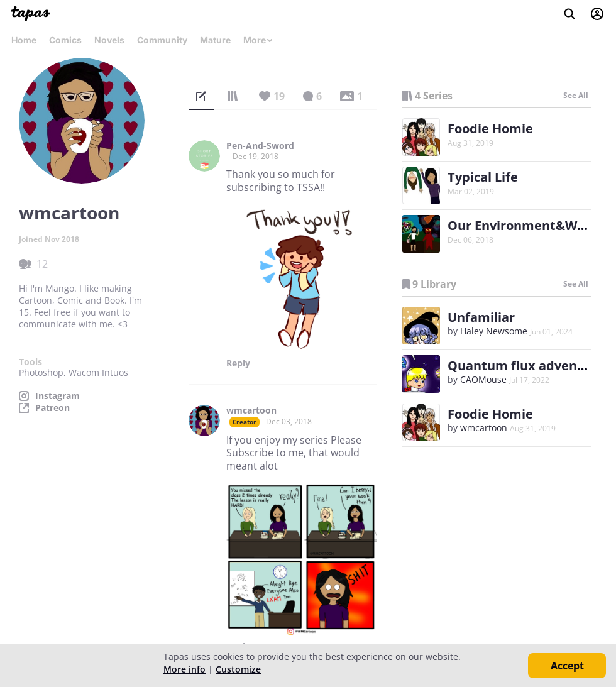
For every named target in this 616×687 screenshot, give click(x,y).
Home (24, 40)
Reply (238, 363)
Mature (215, 40)
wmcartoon (251, 410)
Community (162, 40)
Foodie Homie (490, 129)
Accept (567, 666)
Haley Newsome (494, 331)
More (258, 40)
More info (184, 669)
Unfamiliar (481, 317)
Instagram (58, 396)
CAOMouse (483, 379)
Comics (65, 40)
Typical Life (483, 177)
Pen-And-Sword (260, 146)
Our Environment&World (525, 225)
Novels (109, 40)
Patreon (52, 408)
